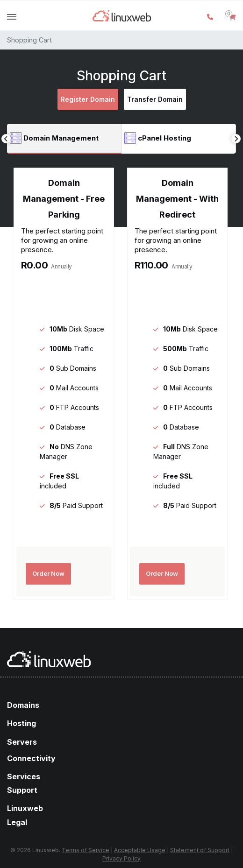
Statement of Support (200, 850)
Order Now (48, 573)
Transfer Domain (155, 99)
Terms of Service (86, 850)
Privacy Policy (121, 858)
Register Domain (88, 99)
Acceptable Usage (140, 850)
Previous (6, 139)
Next (236, 139)
